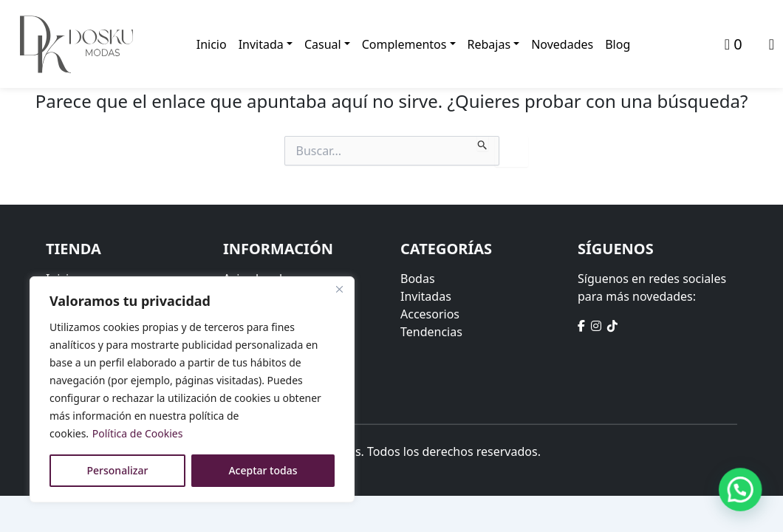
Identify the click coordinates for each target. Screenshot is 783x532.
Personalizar (118, 470)
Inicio (212, 44)
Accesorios (430, 314)
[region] (192, 389)
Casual (323, 44)
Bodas (418, 279)
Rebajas (489, 44)
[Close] (339, 289)
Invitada (261, 44)
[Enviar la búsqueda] (483, 143)
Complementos (404, 44)
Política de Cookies (138, 433)
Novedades (562, 44)
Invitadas (426, 296)
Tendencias (431, 332)
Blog (618, 44)
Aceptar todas (263, 470)
